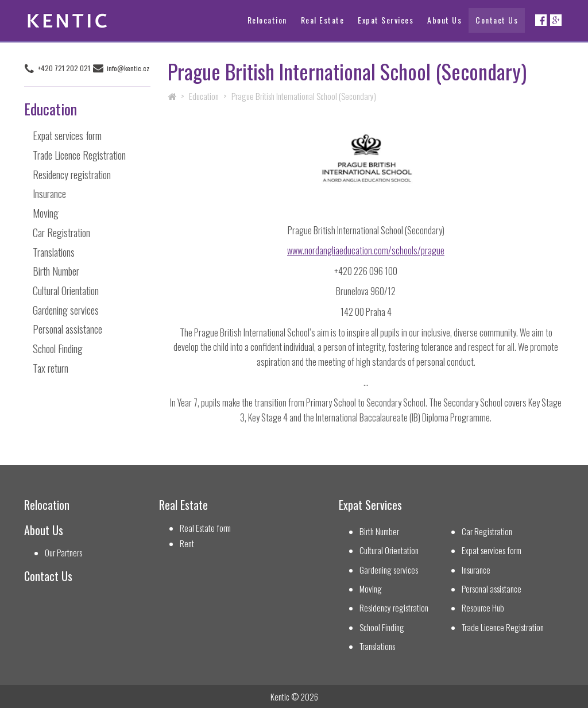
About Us (444, 20)
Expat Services (386, 20)
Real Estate (323, 20)
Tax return (51, 367)
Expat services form (67, 136)
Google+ (556, 20)
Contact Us (497, 20)
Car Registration (61, 232)
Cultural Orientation (66, 290)
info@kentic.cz (128, 68)
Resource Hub (483, 608)
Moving (46, 213)
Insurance (49, 194)
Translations (54, 252)
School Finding (58, 348)
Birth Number (56, 271)
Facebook (541, 20)
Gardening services (66, 309)
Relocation (267, 20)
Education (204, 96)
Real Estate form (205, 528)
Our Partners (63, 553)
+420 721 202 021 (63, 68)
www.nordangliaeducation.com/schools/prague (366, 250)
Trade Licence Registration (79, 154)
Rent (187, 543)
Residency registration (72, 174)
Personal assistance (67, 329)
